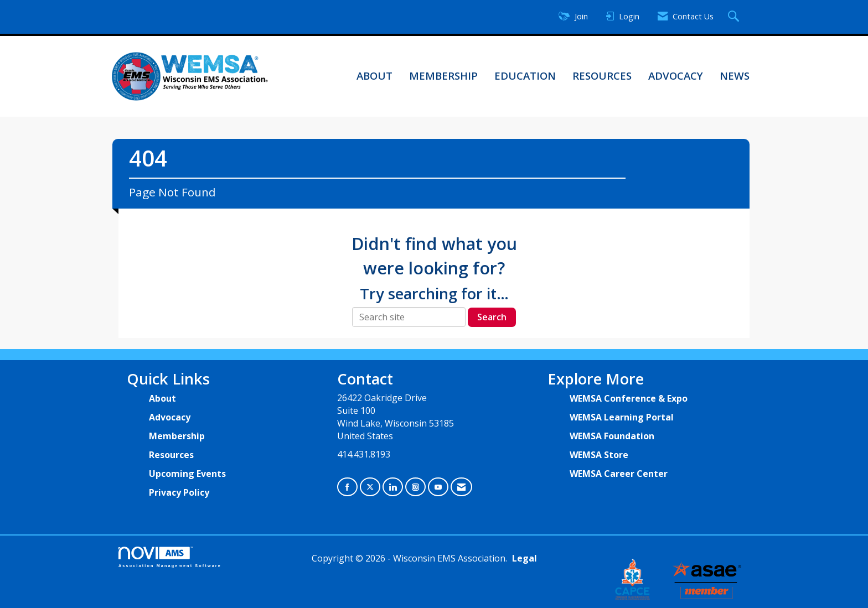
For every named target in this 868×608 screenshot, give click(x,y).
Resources (602, 76)
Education (525, 76)
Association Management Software (170, 557)
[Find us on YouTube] (438, 487)
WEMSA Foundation (612, 436)
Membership (443, 76)
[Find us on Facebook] (347, 487)
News (735, 76)
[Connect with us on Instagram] (415, 487)
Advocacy (676, 76)
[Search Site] (735, 17)
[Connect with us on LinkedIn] (393, 487)
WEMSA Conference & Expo (629, 398)
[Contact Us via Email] (461, 487)
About (374, 76)
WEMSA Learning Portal (622, 417)
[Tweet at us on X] (370, 487)
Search (492, 317)
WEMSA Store (599, 455)
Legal (525, 558)
